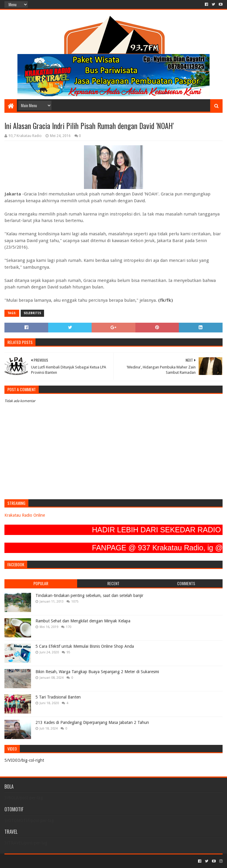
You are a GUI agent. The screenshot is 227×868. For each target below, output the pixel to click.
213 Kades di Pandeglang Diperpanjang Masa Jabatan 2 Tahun (92, 722)
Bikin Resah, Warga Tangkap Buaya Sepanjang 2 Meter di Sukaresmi (97, 672)
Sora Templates (37, 861)
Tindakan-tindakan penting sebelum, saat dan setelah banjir (89, 595)
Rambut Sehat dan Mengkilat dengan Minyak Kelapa (83, 621)
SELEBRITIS (32, 313)
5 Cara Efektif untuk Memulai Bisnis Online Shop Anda (85, 646)
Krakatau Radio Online (25, 515)
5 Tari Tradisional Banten (58, 697)
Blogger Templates (71, 861)
